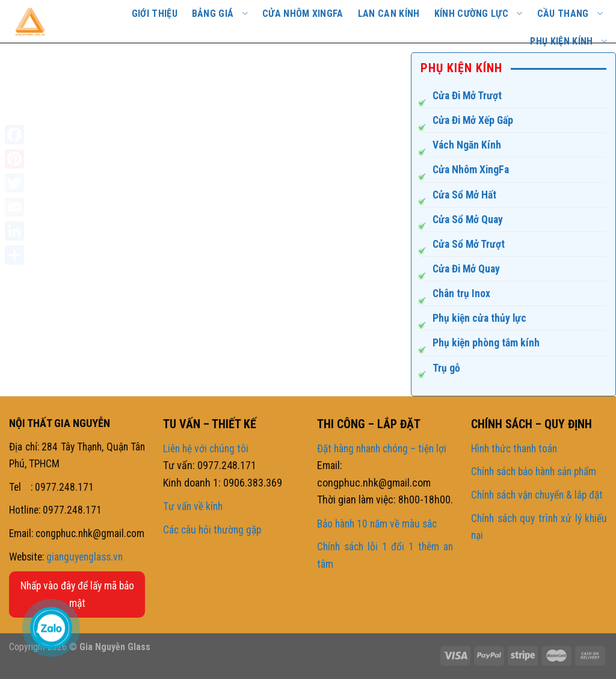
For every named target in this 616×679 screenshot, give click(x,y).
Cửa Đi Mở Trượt (467, 96)
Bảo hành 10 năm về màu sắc (377, 524)
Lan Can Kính (389, 14)
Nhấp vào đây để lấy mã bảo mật (77, 594)
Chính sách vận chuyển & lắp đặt (537, 495)
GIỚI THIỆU (155, 14)
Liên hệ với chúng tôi (206, 449)
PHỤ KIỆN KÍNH (568, 41)
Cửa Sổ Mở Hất (464, 195)
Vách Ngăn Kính (467, 145)
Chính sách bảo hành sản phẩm (534, 472)
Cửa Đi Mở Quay (466, 269)
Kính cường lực (479, 14)
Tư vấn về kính (193, 506)
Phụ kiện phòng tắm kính (486, 343)
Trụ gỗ (446, 368)
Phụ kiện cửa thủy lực (479, 318)
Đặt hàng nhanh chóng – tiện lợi (382, 449)
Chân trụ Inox (461, 293)
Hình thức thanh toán (514, 449)
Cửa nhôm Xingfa (303, 14)
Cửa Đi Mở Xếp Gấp (473, 120)
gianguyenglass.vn (85, 557)
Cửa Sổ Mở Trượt (469, 244)
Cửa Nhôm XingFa (471, 170)
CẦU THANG (570, 14)
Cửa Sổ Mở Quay (468, 220)
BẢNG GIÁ (220, 14)
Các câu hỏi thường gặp (212, 530)
